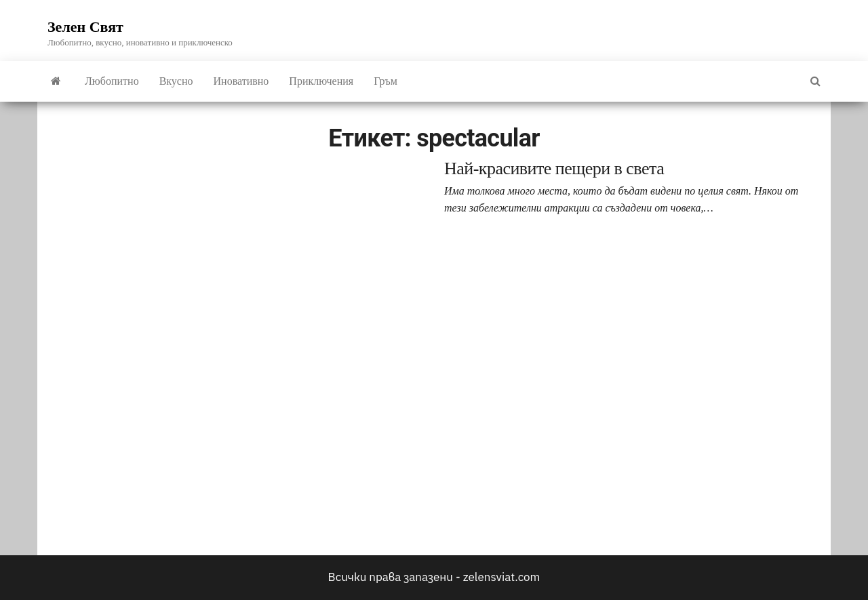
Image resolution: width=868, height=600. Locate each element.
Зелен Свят (85, 27)
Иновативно (241, 81)
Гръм (386, 81)
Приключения (321, 81)
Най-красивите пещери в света (554, 168)
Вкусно (176, 81)
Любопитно (112, 81)
